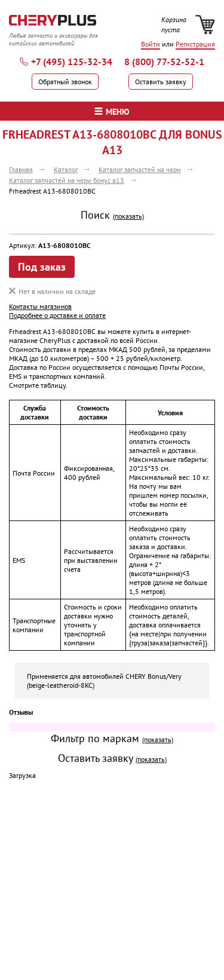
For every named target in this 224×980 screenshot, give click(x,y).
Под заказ (42, 267)
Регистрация (195, 44)
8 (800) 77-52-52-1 (164, 62)
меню (112, 112)
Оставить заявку (161, 82)
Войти (151, 44)
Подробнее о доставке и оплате (57, 315)
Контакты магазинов (40, 306)
